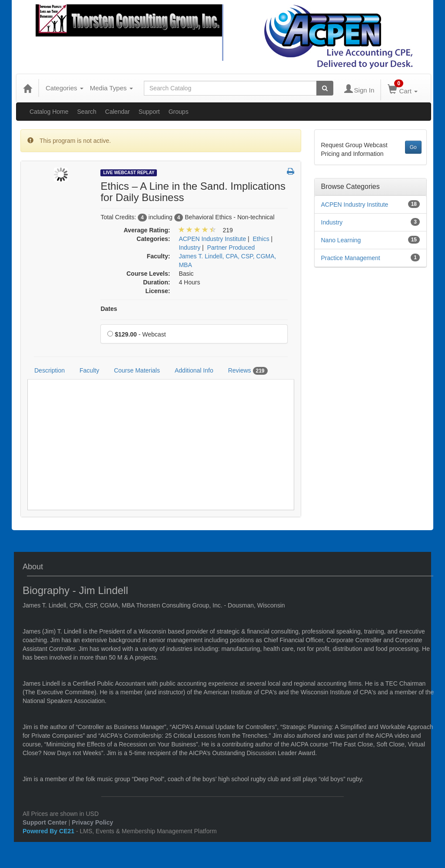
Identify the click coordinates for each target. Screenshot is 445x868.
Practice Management (351, 258)
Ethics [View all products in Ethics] (261, 239)
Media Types (111, 88)
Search (87, 112)
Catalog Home (49, 112)
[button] (291, 172)
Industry (332, 222)
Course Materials (137, 370)
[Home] (27, 88)
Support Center (45, 822)
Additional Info (194, 370)
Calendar (118, 112)
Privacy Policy (92, 822)
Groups (179, 112)
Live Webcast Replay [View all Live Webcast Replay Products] (129, 173)
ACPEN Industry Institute (355, 205)
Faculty (89, 370)
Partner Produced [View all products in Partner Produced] (231, 248)
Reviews (248, 371)
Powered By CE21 (49, 831)
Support (149, 112)
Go (413, 147)
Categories (65, 88)
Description (50, 370)
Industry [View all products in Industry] (189, 248)
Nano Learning (341, 240)
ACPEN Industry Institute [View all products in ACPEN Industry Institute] (212, 239)
